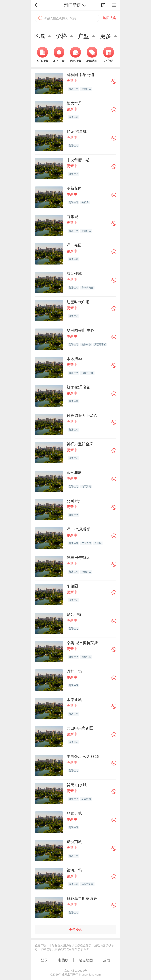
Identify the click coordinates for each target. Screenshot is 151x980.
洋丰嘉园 (74, 245)
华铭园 (72, 586)
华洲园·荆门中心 (80, 330)
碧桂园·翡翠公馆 (80, 75)
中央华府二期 (78, 160)
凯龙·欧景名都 (79, 387)
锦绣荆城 (74, 842)
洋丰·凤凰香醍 (79, 529)
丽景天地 (74, 813)
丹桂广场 (74, 671)
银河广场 (74, 870)
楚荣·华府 (75, 614)
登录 (44, 960)
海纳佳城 (74, 274)
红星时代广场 (78, 302)
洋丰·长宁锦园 (79, 558)
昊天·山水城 (77, 785)
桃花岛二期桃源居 (82, 899)
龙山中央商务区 (80, 728)
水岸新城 (74, 700)
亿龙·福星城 (77, 132)
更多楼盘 (75, 929)
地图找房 (110, 18)
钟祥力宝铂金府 (80, 444)
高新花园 (74, 188)
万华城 (72, 217)
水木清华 (74, 359)
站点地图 (86, 960)
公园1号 (73, 501)
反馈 (107, 960)
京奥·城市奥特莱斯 (82, 643)
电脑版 (63, 960)
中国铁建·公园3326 (83, 757)
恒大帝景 (74, 103)
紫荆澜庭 (74, 472)
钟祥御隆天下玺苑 (82, 416)
